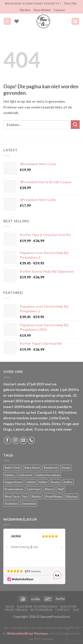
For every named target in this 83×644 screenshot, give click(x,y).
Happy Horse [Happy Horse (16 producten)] (13, 482)
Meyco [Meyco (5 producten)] (49, 489)
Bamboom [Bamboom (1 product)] (51, 468)
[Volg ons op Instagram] (15, 440)
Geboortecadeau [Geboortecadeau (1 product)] (48, 475)
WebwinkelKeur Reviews (28, 633)
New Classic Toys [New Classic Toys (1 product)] (16, 496)
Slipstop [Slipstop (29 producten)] (71, 496)
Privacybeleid (16, 610)
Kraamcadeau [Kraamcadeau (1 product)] (14, 489)
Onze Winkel (42, 10)
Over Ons (70, 3)
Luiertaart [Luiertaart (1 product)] (34, 489)
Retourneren (41, 610)
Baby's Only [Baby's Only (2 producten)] (13, 468)
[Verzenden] (75, 125)
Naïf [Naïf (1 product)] (61, 489)
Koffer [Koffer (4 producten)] (68, 482)
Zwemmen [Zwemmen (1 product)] (29, 504)
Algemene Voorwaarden (37, 607)
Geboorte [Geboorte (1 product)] (26, 475)
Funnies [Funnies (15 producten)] (10, 475)
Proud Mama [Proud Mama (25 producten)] (53, 496)
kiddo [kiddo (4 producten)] (43, 482)
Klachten (68, 607)
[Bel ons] (31, 440)
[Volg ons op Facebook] (7, 440)
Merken (25, 10)
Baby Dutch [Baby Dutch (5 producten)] (32, 468)
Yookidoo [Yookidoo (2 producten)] (11, 504)
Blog (10, 607)
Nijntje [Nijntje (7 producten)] (36, 496)
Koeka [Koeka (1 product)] (55, 482)
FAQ (76, 610)
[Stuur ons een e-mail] (23, 440)
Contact (59, 10)
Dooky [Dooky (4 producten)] (66, 468)
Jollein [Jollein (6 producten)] (31, 482)
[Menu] (7, 21)
